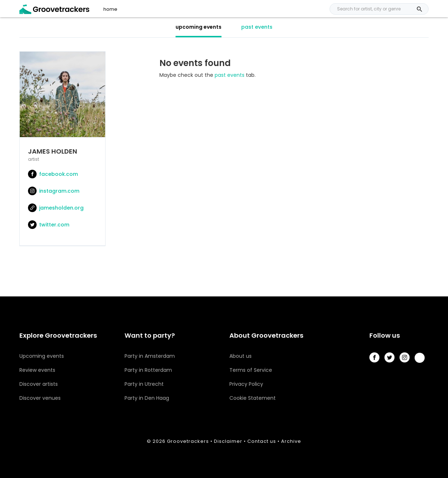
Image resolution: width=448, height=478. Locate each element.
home (110, 9)
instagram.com (54, 191)
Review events (37, 370)
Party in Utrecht (144, 384)
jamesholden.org (56, 208)
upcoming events (199, 27)
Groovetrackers (188, 441)
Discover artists (39, 384)
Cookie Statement (253, 398)
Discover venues (40, 398)
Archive (291, 441)
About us (241, 356)
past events (257, 27)
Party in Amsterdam (150, 356)
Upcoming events (42, 356)
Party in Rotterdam (148, 370)
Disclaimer (228, 441)
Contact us (262, 441)
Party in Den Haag (147, 398)
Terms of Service (251, 370)
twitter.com (49, 225)
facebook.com (53, 174)
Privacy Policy (246, 384)
